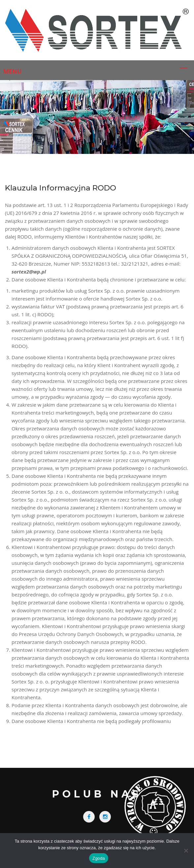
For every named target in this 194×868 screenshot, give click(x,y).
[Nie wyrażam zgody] (186, 851)
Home (61, 117)
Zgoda (99, 858)
